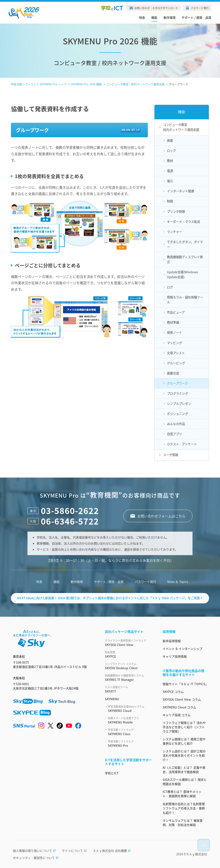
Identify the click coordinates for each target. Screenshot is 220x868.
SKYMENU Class (130, 732)
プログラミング (177, 393)
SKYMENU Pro (130, 744)
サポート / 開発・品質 (196, 17)
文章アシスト (176, 353)
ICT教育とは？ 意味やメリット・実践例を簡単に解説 (182, 794)
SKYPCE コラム (173, 692)
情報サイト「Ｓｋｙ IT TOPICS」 (185, 684)
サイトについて (74, 851)
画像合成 (173, 373)
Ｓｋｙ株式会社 (197, 854)
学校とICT (112, 773)
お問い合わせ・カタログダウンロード (156, 8)
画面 (170, 140)
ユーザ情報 (171, 455)
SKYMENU (112, 699)
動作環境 (170, 17)
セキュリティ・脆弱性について (36, 858)
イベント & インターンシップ (183, 649)
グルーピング (176, 363)
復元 (170, 181)
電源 (170, 171)
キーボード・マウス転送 (183, 222)
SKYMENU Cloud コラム (179, 707)
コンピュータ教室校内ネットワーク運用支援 (181, 127)
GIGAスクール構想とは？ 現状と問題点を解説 (185, 782)
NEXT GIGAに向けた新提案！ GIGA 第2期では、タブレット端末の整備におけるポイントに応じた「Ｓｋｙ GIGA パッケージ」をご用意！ (110, 598)
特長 (142, 17)
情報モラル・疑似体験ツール (185, 300)
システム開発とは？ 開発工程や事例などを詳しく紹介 (184, 741)
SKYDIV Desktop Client (129, 666)
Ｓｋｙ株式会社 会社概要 (112, 851)
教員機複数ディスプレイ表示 (185, 259)
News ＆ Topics (178, 582)
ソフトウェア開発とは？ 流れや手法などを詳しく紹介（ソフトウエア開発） (184, 727)
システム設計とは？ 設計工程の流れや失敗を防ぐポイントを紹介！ (184, 755)
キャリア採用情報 (175, 656)
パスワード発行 (200, 8)
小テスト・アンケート (182, 444)
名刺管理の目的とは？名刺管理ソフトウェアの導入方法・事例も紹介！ (184, 808)
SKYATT (129, 689)
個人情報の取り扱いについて (34, 851)
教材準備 (173, 322)
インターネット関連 (180, 191)
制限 (170, 201)
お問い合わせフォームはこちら (161, 516)
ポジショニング (177, 414)
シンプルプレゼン (179, 404)
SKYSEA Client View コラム (182, 699)
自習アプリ (174, 434)
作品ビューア (176, 312)
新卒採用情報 (172, 641)
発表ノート (174, 332)
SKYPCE (129, 654)
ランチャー (174, 232)
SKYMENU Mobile (130, 720)
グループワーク (177, 383)
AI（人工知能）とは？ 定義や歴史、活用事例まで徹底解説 (184, 770)
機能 (154, 17)
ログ (170, 287)
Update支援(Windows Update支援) (182, 274)
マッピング (174, 343)
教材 (170, 161)
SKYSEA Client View (129, 643)
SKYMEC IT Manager (129, 678)
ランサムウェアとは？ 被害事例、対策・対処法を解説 (183, 823)
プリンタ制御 (176, 211)
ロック (171, 151)
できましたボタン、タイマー (185, 244)
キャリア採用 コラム (177, 715)
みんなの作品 (176, 424)
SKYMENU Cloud (130, 709)
